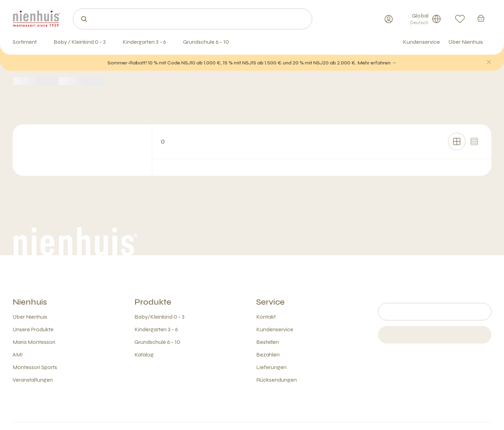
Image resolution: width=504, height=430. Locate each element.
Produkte (153, 302)
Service (270, 302)
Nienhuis (30, 302)
